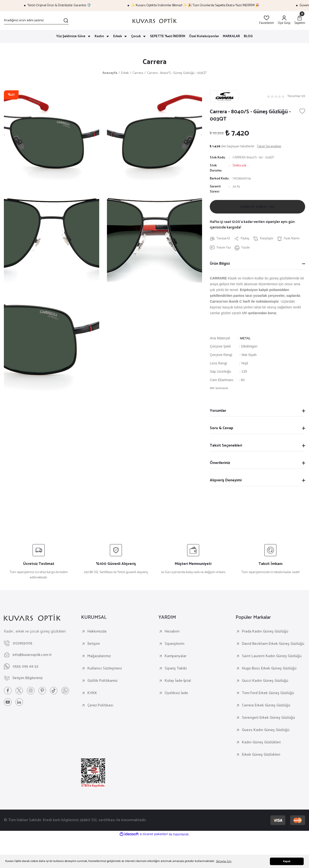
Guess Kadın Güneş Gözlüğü (266, 731)
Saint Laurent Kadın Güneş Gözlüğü (272, 657)
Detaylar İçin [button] (224, 861)
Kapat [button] (287, 861)
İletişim (94, 645)
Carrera (155, 62)
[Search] (36, 21)
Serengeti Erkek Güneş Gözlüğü (268, 719)
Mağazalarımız (99, 657)
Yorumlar (218, 412)
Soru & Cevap (221, 429)
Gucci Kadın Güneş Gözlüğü (265, 682)
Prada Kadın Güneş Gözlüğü (265, 633)
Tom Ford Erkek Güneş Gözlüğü (268, 694)
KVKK (92, 694)
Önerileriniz (220, 464)
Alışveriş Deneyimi (226, 481)
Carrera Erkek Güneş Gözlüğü (266, 706)
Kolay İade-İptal (178, 682)
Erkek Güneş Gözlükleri (261, 756)
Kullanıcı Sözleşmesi (105, 669)
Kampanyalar (176, 657)
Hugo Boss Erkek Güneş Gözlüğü (269, 669)
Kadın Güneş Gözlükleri (261, 743)
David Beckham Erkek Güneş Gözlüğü (273, 645)
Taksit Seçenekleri (226, 446)
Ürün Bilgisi (220, 265)
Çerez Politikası (100, 706)
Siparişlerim (174, 645)
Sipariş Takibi (176, 669)
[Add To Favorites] (302, 112)
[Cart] (300, 20)
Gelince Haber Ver (257, 207)
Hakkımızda (97, 633)
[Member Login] (284, 20)
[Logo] (154, 21)
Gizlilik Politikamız (102, 682)
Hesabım (172, 633)
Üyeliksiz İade (176, 694)
